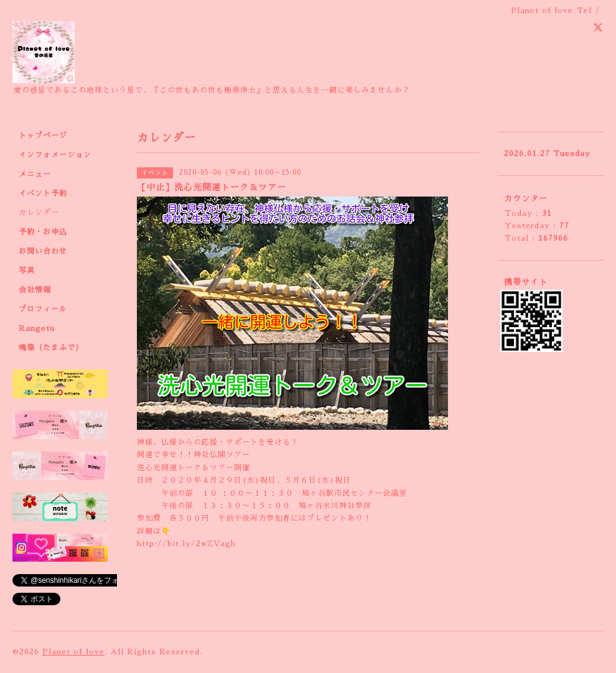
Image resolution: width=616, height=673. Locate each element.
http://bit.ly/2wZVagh (186, 544)
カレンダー (39, 213)
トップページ (43, 136)
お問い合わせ (43, 251)
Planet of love (73, 652)
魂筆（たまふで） (51, 348)
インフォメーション (55, 155)
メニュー (35, 174)
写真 (27, 271)
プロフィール (43, 309)
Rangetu (37, 328)
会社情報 (35, 290)
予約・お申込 (43, 232)
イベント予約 (43, 193)
